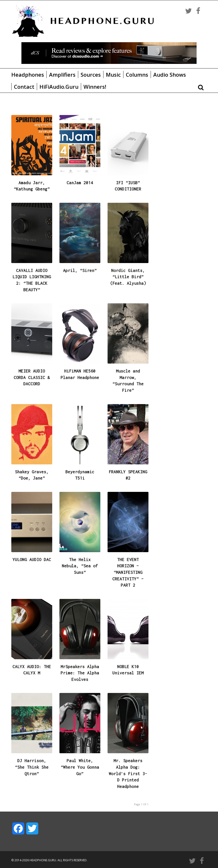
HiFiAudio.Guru (59, 87)
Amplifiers (62, 75)
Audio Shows (170, 75)
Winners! (95, 87)
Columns (137, 75)
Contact (24, 87)
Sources (91, 75)
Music (113, 75)
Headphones (28, 75)
